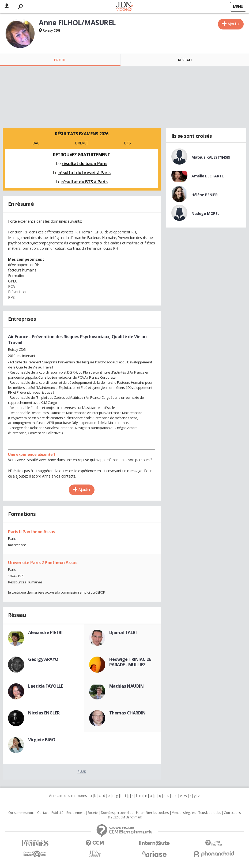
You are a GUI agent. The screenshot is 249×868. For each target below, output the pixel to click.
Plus (82, 772)
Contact (43, 813)
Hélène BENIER (205, 195)
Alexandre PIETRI (45, 632)
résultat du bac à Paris (84, 163)
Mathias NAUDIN (127, 686)
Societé (93, 813)
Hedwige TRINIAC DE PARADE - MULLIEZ (130, 662)
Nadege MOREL (205, 213)
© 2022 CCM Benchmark (125, 817)
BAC (36, 143)
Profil (60, 60)
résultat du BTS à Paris (84, 182)
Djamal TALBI (123, 632)
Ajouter (234, 24)
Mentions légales (183, 813)
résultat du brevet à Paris (84, 173)
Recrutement (75, 813)
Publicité (57, 813)
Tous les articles (210, 813)
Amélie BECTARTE (208, 176)
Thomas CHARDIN (127, 713)
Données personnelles (117, 813)
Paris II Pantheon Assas (31, 532)
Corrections (232, 813)
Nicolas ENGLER (44, 713)
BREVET (82, 143)
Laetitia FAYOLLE (46, 686)
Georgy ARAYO (43, 659)
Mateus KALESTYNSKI (211, 157)
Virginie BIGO (42, 740)
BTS (127, 143)
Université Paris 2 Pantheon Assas (43, 562)
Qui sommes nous (21, 813)
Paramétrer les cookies (152, 813)
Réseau (185, 60)
